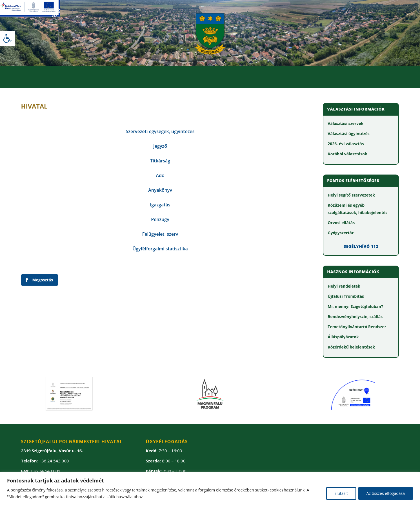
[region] (210, 489)
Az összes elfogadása (386, 493)
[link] (7, 38)
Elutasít (341, 493)
